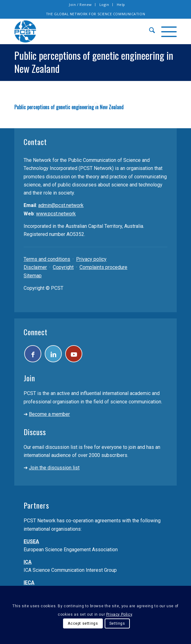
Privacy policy (91, 259)
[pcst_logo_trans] (79, 31)
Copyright (63, 267)
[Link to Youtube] (74, 354)
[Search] (149, 31)
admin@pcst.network (61, 205)
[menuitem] (81, 5)
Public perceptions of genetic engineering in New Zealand (69, 107)
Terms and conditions (47, 259)
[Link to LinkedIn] (53, 354)
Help (121, 5)
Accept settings (83, 623)
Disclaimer (35, 267)
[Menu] (166, 31)
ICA (28, 562)
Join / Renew (80, 5)
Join (29, 378)
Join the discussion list (54, 468)
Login (104, 5)
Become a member (49, 414)
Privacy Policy (119, 614)
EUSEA (31, 541)
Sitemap (33, 276)
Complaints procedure (103, 267)
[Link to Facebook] (33, 354)
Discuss (35, 432)
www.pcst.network (56, 214)
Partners (36, 505)
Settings (117, 623)
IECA (29, 583)
